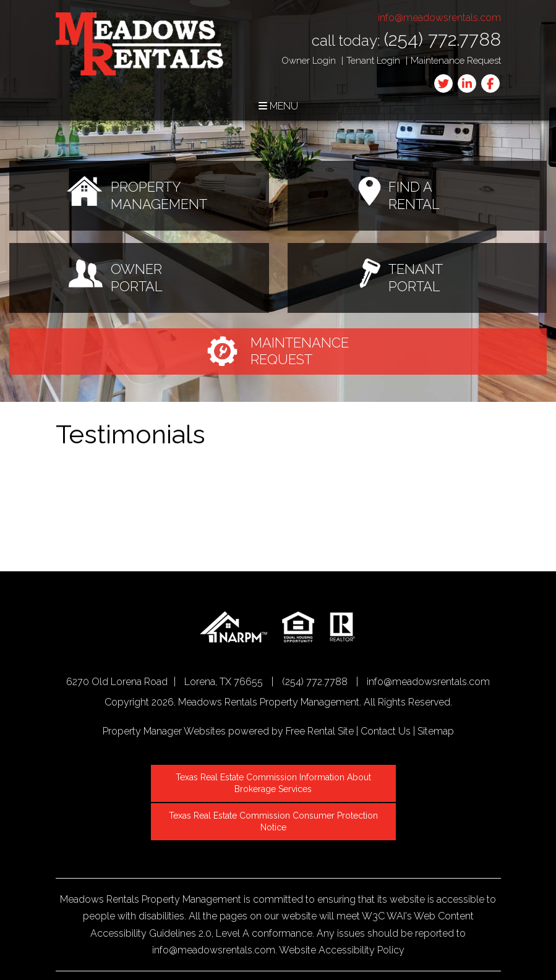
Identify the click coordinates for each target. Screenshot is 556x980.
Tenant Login (373, 61)
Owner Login (309, 61)
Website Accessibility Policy (342, 946)
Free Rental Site (320, 731)
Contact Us (386, 731)
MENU (278, 106)
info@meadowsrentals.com (439, 18)
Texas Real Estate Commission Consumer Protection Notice (275, 819)
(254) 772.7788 (443, 39)
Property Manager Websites (164, 731)
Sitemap (436, 731)
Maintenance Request (456, 61)
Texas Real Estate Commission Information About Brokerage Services (275, 782)
